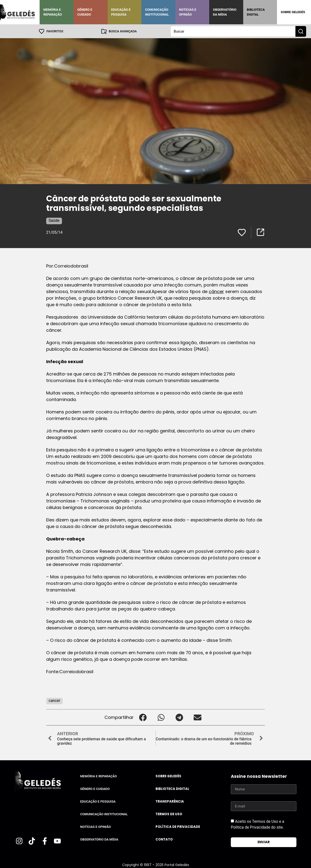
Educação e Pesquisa (121, 12)
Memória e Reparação (52, 12)
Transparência (170, 801)
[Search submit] (301, 31)
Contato (164, 839)
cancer (54, 700)
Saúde (54, 220)
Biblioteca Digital (256, 12)
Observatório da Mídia (225, 12)
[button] (143, 717)
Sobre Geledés (293, 12)
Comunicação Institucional (157, 12)
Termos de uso (169, 814)
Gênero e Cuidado (85, 12)
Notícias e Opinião (188, 12)
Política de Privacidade (178, 827)
